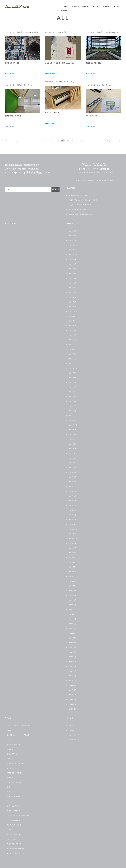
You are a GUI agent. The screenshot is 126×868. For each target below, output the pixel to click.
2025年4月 (73, 283)
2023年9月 (73, 373)
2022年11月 (73, 420)
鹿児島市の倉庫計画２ (95, 66)
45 (58, 141)
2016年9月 (73, 695)
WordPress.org (75, 740)
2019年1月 (73, 629)
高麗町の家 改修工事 (16, 844)
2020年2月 (73, 572)
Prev (15, 141)
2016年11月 (73, 685)
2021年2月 (73, 520)
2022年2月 (73, 463)
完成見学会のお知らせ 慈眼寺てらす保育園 (85, 200)
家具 (9, 787)
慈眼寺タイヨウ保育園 (15, 825)
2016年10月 (73, 690)
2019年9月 (73, 596)
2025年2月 (73, 293)
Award (76, 6)
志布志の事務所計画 (12, 35)
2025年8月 (73, 264)
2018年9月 (73, 648)
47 (68, 141)
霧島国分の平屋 (13, 754)
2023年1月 (73, 411)
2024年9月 (73, 316)
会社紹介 (69, 32)
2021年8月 (73, 492)
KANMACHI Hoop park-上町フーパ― (83, 215)
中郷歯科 (10, 830)
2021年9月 (73, 487)
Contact (106, 6)
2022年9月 (73, 430)
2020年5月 (73, 558)
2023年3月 (73, 402)
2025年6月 (73, 274)
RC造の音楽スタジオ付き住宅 (80, 196)
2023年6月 (73, 387)
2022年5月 (73, 449)
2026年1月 (73, 241)
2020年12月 (73, 529)
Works (96, 6)
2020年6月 (73, 553)
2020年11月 (73, 534)
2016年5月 (73, 704)
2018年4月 (73, 667)
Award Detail (12, 839)
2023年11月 (73, 364)
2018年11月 (73, 638)
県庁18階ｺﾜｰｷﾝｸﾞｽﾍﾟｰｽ (16, 806)
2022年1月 (73, 468)
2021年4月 (73, 510)
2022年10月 (73, 425)
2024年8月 (73, 321)
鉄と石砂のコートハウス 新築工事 (20, 735)
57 (82, 141)
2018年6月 (73, 662)
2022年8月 (73, 435)
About (85, 6)
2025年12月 (73, 245)
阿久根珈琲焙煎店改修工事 (17, 849)
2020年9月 (73, 544)
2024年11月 (73, 307)
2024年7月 (73, 326)
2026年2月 (73, 236)
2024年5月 (73, 335)
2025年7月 (73, 269)
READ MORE (10, 77)
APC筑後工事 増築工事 (16, 773)
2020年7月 (73, 548)
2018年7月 (73, 657)
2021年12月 (73, 473)
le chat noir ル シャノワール (18, 854)
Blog (65, 6)
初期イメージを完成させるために (81, 210)
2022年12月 (73, 416)
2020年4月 (73, 562)
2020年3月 (73, 567)
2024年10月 (73, 312)
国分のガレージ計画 (14, 797)
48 (73, 141)
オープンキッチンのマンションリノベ (20, 726)
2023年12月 (73, 359)
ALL (26, 32)
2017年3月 (73, 681)
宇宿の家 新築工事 (15, 745)
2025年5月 (73, 279)
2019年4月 (73, 619)
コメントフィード (75, 735)
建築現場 (21, 32)
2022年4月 (73, 454)
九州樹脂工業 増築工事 (16, 764)
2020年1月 (73, 577)
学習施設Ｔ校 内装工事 (14, 116)
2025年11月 (73, 250)
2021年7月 (73, 496)
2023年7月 (73, 383)
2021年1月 (73, 525)
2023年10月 (73, 368)
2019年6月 (73, 610)
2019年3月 (73, 624)
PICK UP (10, 759)
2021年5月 (73, 506)
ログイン (72, 726)
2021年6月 (73, 501)
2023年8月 (73, 378)
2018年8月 (73, 652)
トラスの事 (61, 32)
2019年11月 (73, 586)
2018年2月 (73, 671)
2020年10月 (74, 539)
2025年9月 (73, 260)
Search (55, 189)
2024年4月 (73, 340)
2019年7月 (73, 605)
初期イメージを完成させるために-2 (81, 205)
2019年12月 (73, 581)
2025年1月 (73, 297)
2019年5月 (73, 614)
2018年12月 (73, 633)
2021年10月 (73, 482)
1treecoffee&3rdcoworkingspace (21, 816)
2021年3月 (73, 515)
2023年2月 (73, 406)
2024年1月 (73, 354)
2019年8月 (73, 600)
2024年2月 (73, 349)
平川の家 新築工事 (15, 835)
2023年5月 (73, 392)
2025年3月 (73, 288)
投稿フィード (74, 731)
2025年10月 (73, 255)
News (71, 82)
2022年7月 (73, 439)
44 (54, 141)
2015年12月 (73, 709)
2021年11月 (73, 477)
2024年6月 (73, 331)
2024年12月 (73, 302)
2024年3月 (73, 345)
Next (111, 141)
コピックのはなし (92, 116)
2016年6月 (73, 700)
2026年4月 (73, 231)
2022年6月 (73, 444)
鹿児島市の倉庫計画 (93, 35)
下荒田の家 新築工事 (15, 783)
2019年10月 (73, 591)
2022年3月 (73, 458)
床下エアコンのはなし (54, 113)
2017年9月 (73, 676)
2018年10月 (73, 643)
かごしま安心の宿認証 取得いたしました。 (62, 63)
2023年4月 (73, 397)
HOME (116, 6)
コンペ (9, 792)
